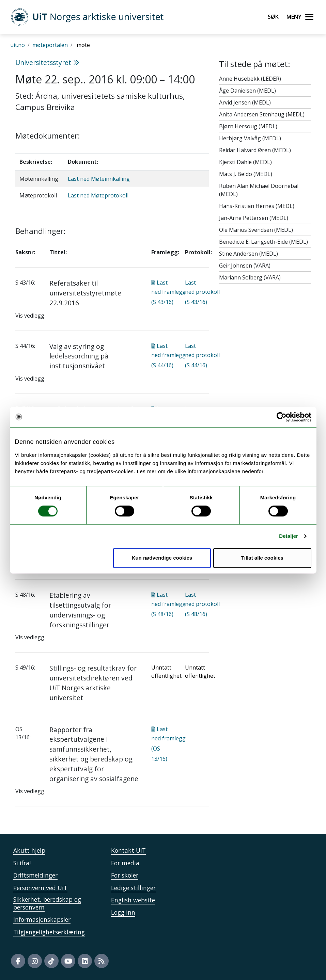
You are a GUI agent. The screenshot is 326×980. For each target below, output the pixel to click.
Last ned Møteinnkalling (99, 179)
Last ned (168, 292)
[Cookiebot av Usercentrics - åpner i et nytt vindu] (282, 417)
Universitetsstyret (47, 62)
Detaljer (289, 536)
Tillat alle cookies (262, 558)
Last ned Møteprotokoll (98, 195)
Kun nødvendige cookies (162, 558)
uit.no (18, 45)
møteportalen (50, 45)
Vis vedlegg (30, 316)
